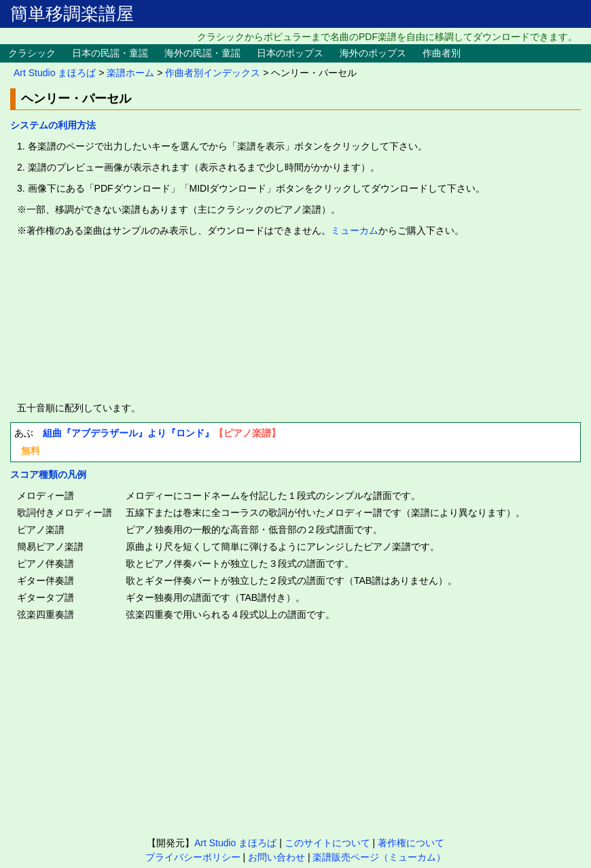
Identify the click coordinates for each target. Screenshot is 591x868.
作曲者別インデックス (213, 73)
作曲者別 (442, 53)
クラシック (32, 53)
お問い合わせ (276, 857)
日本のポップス (290, 53)
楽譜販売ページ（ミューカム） (379, 857)
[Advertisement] (295, 319)
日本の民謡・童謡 (110, 53)
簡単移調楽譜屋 (72, 14)
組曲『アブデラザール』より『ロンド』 (128, 433)
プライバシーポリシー (193, 857)
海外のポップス (373, 53)
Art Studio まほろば (55, 73)
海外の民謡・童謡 (202, 53)
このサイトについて (327, 843)
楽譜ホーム (130, 73)
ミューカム (355, 230)
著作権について (411, 843)
